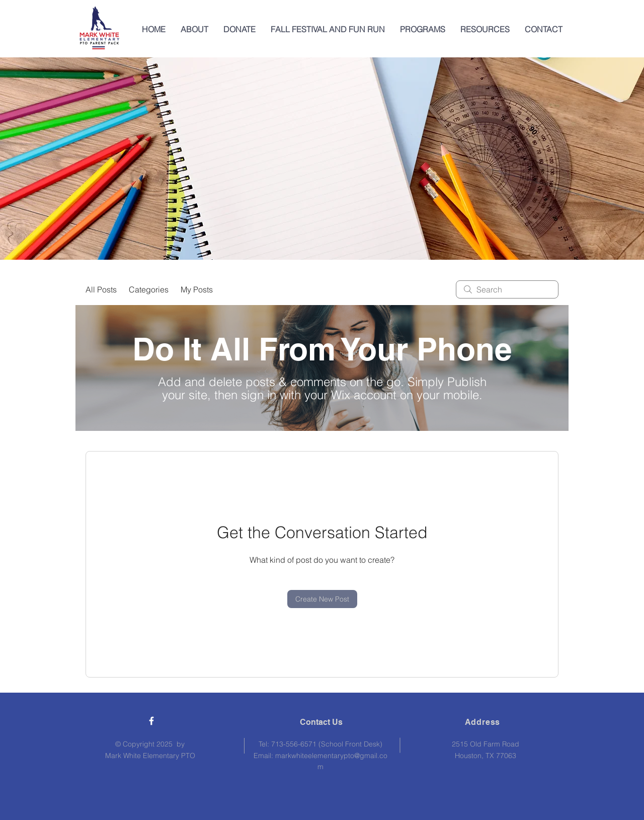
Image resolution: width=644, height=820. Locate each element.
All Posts (101, 289)
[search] (507, 289)
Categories (149, 289)
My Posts (197, 289)
